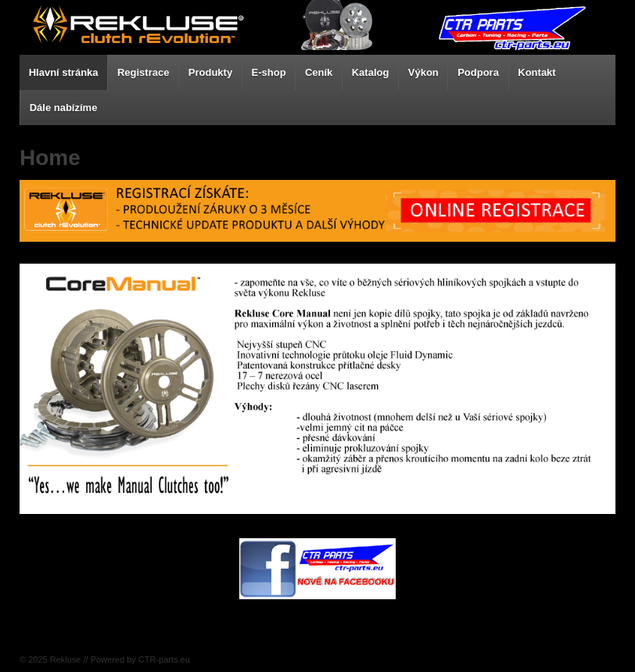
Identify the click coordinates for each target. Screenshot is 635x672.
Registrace (143, 72)
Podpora (478, 72)
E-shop (269, 72)
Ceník (319, 72)
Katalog (371, 72)
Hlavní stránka (64, 72)
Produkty (210, 72)
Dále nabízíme (64, 108)
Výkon (423, 72)
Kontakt (536, 72)
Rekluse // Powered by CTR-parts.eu (119, 659)
